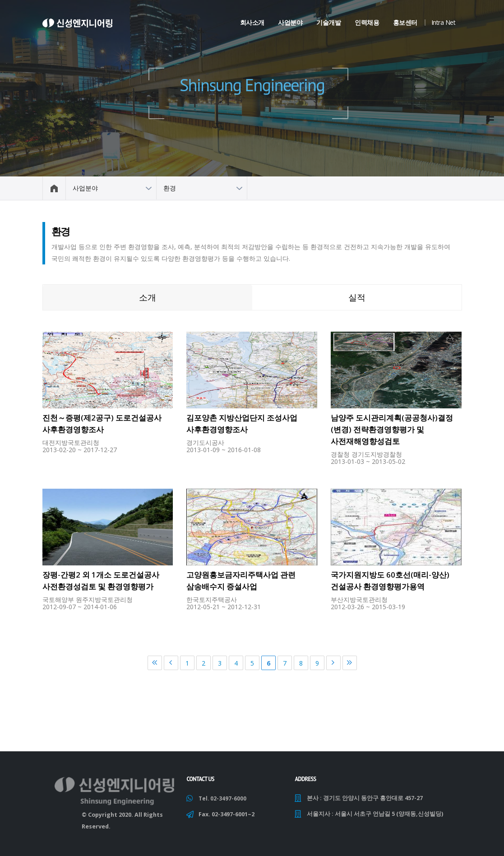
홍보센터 (405, 22)
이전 (171, 663)
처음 (155, 663)
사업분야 (290, 22)
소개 (148, 297)
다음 (333, 663)
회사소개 (252, 22)
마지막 (350, 663)
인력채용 (367, 22)
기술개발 (328, 22)
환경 (170, 188)
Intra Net (444, 22)
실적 (357, 297)
